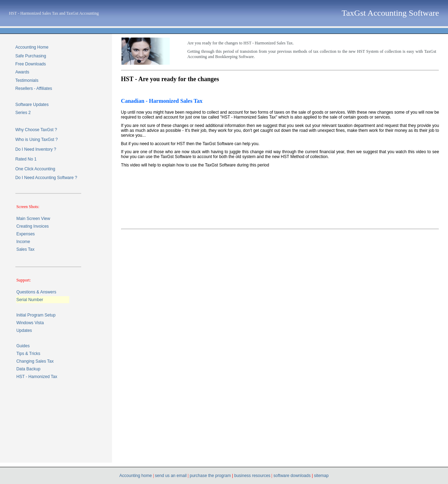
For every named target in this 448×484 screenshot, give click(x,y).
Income (23, 242)
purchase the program (210, 476)
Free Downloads (31, 64)
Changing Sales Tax (35, 361)
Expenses (26, 234)
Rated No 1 (26, 159)
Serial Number (30, 300)
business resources (252, 476)
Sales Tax (26, 249)
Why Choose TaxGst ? (36, 130)
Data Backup (29, 369)
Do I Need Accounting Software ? (46, 178)
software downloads (292, 476)
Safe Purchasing (31, 56)
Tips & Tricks (28, 354)
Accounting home (136, 476)
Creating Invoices (33, 226)
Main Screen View (33, 219)
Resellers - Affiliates (34, 88)
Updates (24, 330)
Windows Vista (30, 323)
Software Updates (32, 105)
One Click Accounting (35, 169)
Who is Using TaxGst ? (37, 140)
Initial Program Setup (36, 315)
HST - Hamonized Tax (37, 377)
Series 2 (23, 113)
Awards (22, 72)
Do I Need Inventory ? (36, 149)
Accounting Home (32, 47)
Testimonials (27, 80)
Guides (23, 346)
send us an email (171, 476)
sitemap (321, 476)
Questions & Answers (36, 292)
